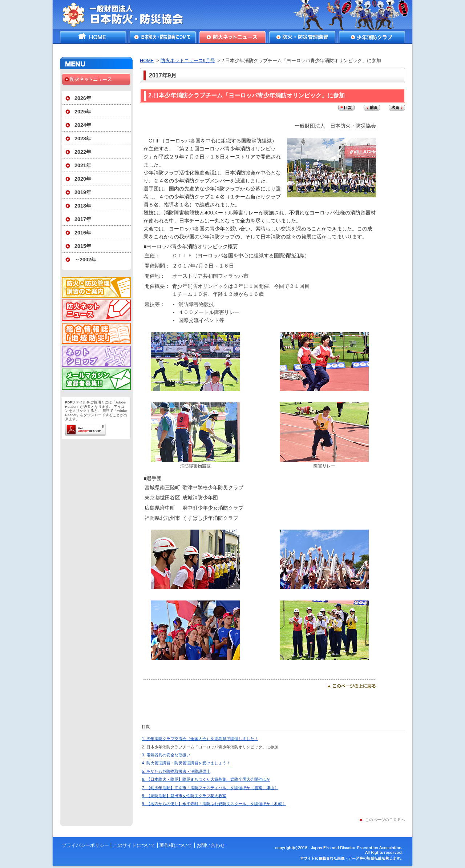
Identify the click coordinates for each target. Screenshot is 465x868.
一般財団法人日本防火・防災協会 (128, 15)
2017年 (83, 219)
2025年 (83, 112)
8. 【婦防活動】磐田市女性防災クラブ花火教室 (184, 796)
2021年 (83, 165)
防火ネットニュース (232, 37)
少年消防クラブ (372, 37)
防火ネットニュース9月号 (188, 61)
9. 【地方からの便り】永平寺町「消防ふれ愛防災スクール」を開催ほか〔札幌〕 (214, 804)
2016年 (83, 233)
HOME (93, 37)
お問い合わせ (211, 845)
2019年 (83, 192)
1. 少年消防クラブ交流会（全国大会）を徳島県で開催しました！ (200, 739)
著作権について (176, 845)
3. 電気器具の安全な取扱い (166, 755)
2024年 (83, 125)
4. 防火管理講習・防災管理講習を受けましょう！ (186, 763)
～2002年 (85, 260)
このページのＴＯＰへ (385, 820)
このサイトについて (134, 845)
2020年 (83, 179)
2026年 (83, 98)
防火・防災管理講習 (302, 37)
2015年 (83, 246)
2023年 (83, 138)
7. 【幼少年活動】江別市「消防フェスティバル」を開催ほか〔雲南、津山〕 (210, 788)
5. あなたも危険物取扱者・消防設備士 (176, 771)
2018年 (83, 206)
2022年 (83, 152)
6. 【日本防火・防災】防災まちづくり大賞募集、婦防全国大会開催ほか (206, 779)
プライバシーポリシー (85, 845)
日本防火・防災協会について (163, 37)
